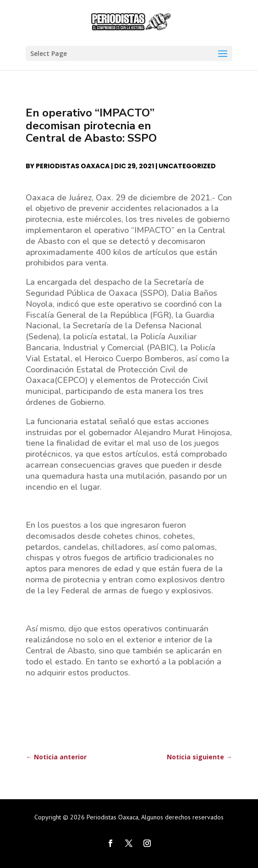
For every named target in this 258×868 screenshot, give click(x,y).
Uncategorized (187, 166)
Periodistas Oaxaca (73, 166)
